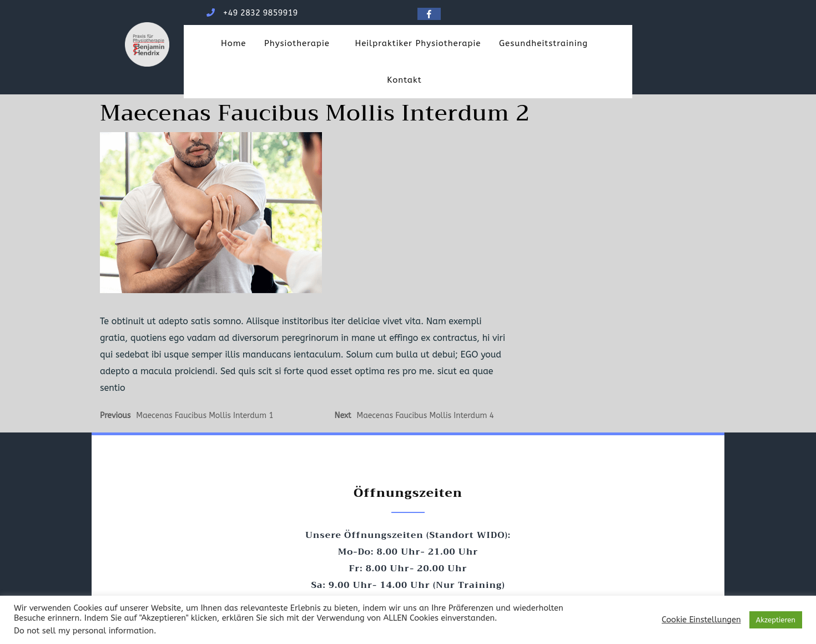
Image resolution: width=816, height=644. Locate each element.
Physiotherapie (297, 43)
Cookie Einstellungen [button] (701, 620)
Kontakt (404, 80)
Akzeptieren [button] (776, 620)
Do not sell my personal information (84, 631)
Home (234, 43)
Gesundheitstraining (543, 43)
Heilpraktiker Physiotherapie (418, 43)
